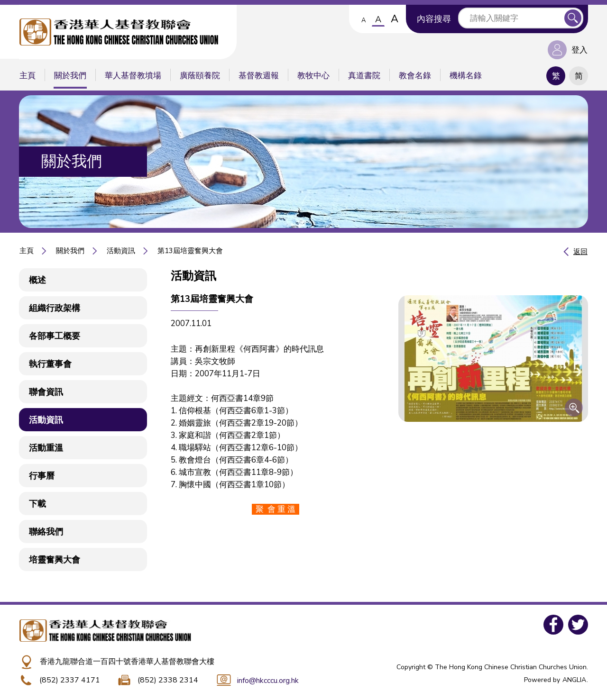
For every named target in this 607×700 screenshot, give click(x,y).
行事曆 (42, 476)
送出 (573, 18)
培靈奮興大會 (55, 560)
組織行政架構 (55, 308)
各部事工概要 (55, 336)
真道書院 (364, 76)
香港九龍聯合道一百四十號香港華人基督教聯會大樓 (127, 662)
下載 (37, 504)
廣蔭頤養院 (200, 76)
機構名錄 (466, 76)
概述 (37, 280)
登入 (579, 50)
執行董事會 (50, 364)
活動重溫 (46, 448)
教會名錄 (415, 76)
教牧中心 (313, 76)
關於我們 (70, 76)
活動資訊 (121, 251)
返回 (580, 252)
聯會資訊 (46, 392)
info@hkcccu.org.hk (268, 681)
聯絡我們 (46, 532)
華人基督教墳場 (133, 76)
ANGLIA (574, 680)
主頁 (28, 76)
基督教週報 (259, 76)
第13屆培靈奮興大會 (190, 251)
